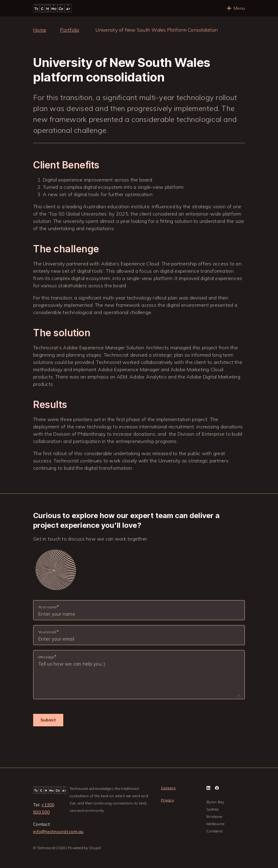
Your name (47, 607)
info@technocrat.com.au (58, 832)
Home (40, 30)
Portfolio (70, 30)
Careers (168, 788)
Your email (47, 632)
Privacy (167, 800)
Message (46, 657)
